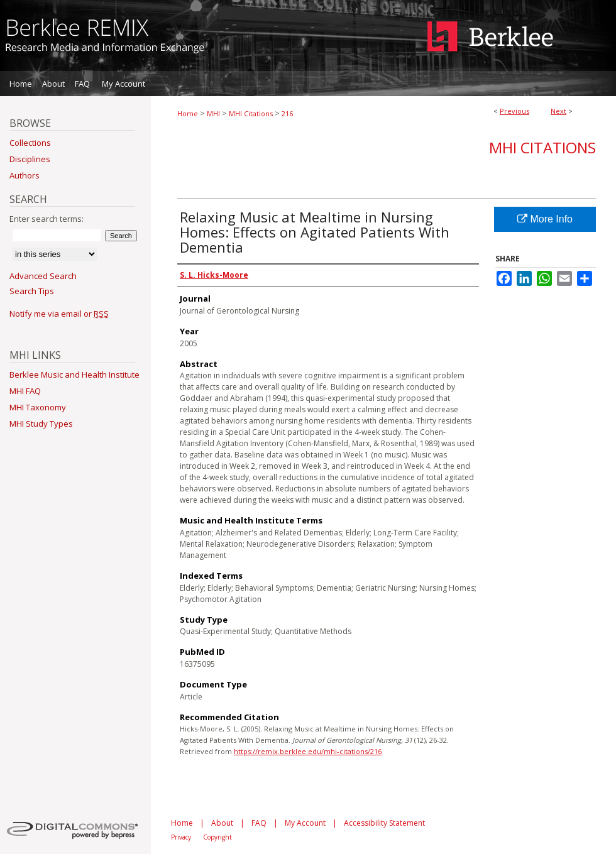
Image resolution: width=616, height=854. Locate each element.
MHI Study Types (41, 424)
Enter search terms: (47, 219)
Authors (25, 175)
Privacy (181, 837)
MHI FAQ (25, 391)
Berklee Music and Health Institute (74, 375)
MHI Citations (251, 113)
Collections (30, 143)
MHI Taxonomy (38, 407)
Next (558, 111)
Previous (514, 111)
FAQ (259, 823)
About (222, 823)
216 (287, 113)
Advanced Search (43, 276)
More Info (545, 219)
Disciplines (30, 159)
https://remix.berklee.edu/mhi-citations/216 (308, 751)
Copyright (217, 837)
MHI (213, 113)
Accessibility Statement (384, 823)
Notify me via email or (59, 314)
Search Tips (32, 291)
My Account (305, 823)
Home (188, 113)
